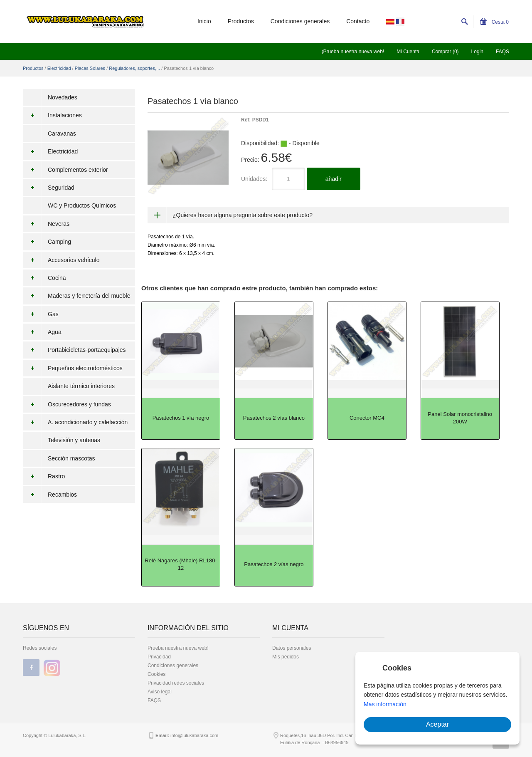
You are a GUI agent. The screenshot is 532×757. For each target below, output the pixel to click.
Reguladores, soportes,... (134, 68)
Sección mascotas (71, 458)
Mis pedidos (286, 657)
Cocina (44, 278)
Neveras (46, 224)
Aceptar (437, 724)
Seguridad (49, 188)
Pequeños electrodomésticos (73, 368)
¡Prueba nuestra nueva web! (353, 52)
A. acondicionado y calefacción (75, 422)
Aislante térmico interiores (81, 386)
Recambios (50, 495)
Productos (241, 21)
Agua (42, 332)
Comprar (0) (445, 52)
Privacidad (159, 657)
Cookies (156, 674)
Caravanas (62, 134)
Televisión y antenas (74, 440)
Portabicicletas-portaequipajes (74, 350)
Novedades (63, 97)
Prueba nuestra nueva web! (178, 648)
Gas (41, 314)
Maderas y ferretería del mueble (76, 296)
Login (477, 52)
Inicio (204, 21)
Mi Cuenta (408, 52)
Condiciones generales (300, 21)
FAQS (502, 52)
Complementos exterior (65, 170)
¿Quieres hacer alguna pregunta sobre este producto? (243, 215)
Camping (47, 242)
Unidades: (254, 179)
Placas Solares (90, 68)
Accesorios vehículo (61, 260)
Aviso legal (160, 692)
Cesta (494, 22)
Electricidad (59, 68)
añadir (334, 179)
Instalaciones (52, 115)
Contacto (358, 21)
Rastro (44, 476)
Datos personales (292, 648)
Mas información (385, 704)
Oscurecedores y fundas (67, 404)
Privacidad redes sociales (176, 683)
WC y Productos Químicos (82, 205)
